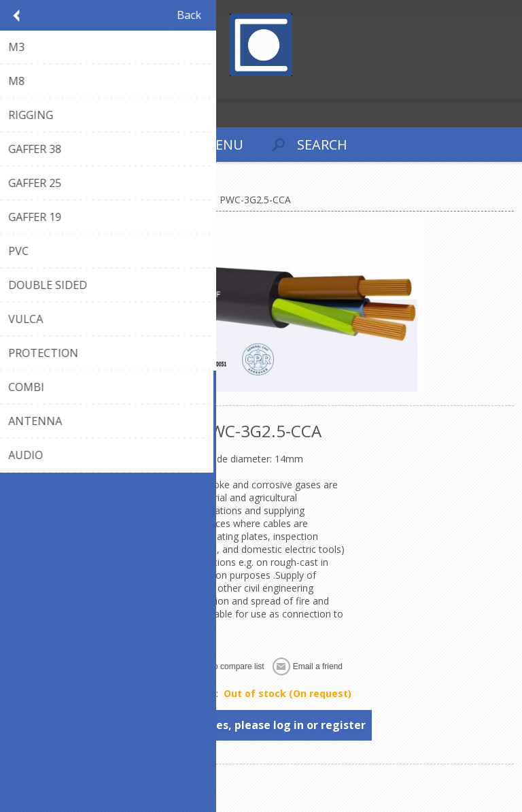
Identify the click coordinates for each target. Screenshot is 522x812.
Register (13, 88)
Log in (40, 88)
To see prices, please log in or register (261, 725)
